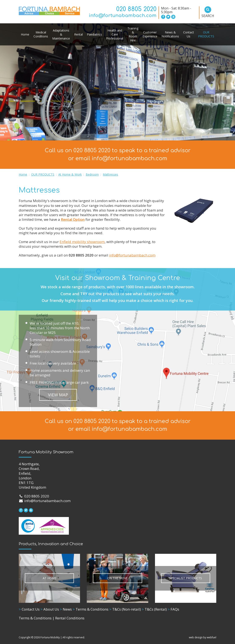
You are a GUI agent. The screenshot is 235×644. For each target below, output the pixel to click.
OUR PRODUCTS (206, 34)
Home (25, 34)
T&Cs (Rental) (154, 609)
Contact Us (189, 34)
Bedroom (92, 174)
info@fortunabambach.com (123, 16)
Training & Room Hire (133, 34)
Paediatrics (94, 34)
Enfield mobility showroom (82, 242)
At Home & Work (70, 174)
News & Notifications (170, 34)
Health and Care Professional (115, 34)
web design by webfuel (203, 637)
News (66, 609)
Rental (78, 34)
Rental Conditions (70, 618)
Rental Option (73, 219)
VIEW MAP (58, 395)
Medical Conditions (41, 34)
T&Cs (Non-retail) (125, 609)
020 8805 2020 (136, 9)
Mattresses (110, 174)
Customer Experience (150, 34)
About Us (50, 609)
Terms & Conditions (91, 609)
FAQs (173, 609)
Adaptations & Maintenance (61, 34)
